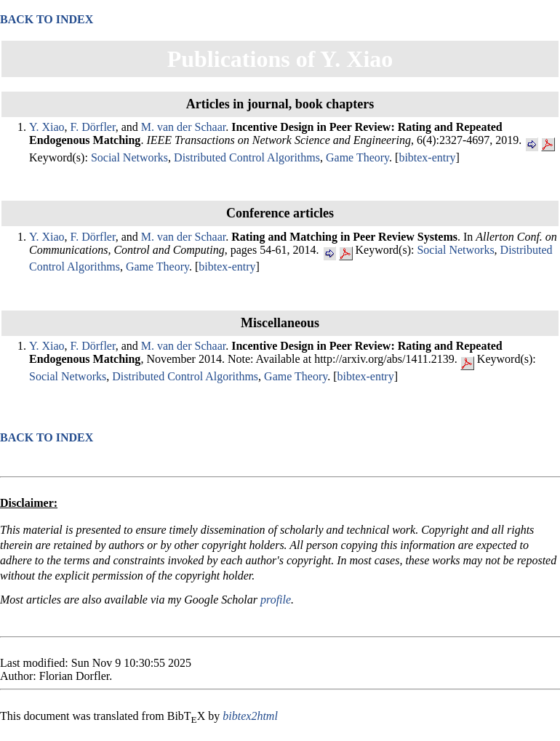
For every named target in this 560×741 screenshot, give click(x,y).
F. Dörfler (93, 127)
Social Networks (129, 157)
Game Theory (357, 157)
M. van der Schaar (183, 127)
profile (276, 600)
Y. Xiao (47, 127)
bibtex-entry (427, 157)
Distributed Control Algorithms (247, 157)
